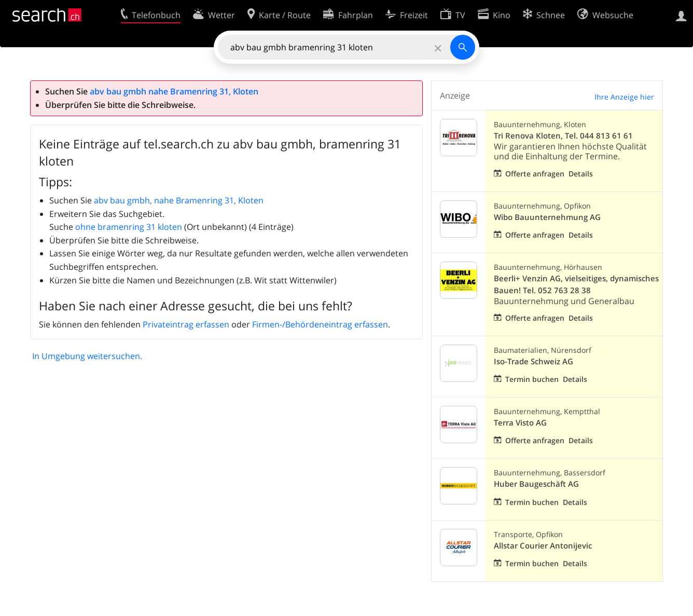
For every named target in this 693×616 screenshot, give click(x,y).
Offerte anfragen (535, 174)
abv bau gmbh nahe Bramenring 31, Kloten (174, 91)
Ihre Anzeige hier (624, 97)
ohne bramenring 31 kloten (129, 227)
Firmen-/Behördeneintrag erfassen (320, 324)
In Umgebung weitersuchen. (87, 356)
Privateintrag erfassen (186, 324)
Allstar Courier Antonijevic (543, 546)
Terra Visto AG (520, 423)
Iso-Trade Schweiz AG (533, 361)
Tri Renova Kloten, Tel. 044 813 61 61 (563, 136)
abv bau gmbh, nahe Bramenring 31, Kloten (179, 200)
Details (581, 174)
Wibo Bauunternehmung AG (547, 217)
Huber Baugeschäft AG (536, 484)
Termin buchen (532, 379)
